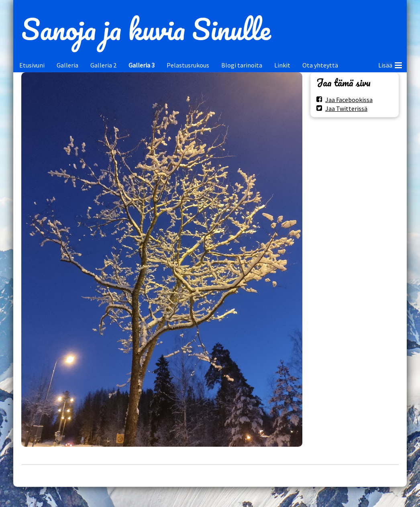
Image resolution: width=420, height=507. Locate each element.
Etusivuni (32, 65)
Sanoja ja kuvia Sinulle (146, 29)
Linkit (282, 65)
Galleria (67, 65)
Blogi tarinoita (242, 65)
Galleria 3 (142, 65)
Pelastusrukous (188, 65)
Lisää (390, 64)
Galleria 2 (103, 65)
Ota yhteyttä (320, 65)
